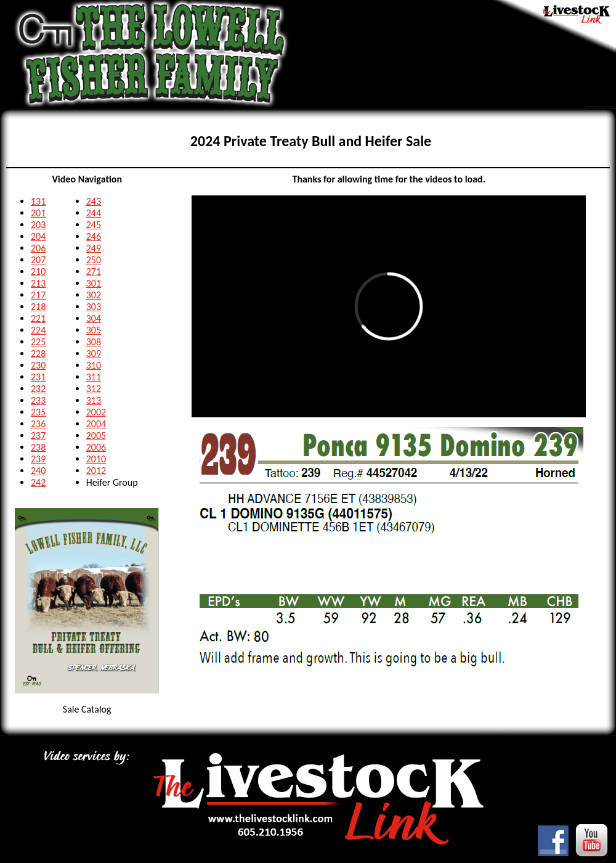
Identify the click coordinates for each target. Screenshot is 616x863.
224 (38, 330)
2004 (96, 424)
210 (38, 272)
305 (94, 330)
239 (38, 459)
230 (38, 365)
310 (94, 365)
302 (94, 295)
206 (38, 248)
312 (94, 389)
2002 (96, 412)
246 (94, 236)
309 (94, 354)
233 (38, 400)
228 (38, 354)
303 (94, 307)
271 (94, 272)
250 (94, 260)
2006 (96, 447)
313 (94, 400)
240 (38, 471)
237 (38, 436)
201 (38, 213)
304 (94, 318)
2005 (96, 436)
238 (38, 447)
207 (38, 260)
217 (38, 295)
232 (38, 389)
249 (94, 248)
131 (38, 201)
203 (38, 225)
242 (38, 482)
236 (38, 424)
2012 (96, 471)
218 (38, 307)
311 (94, 377)
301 (94, 283)
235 (38, 412)
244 (94, 213)
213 (38, 283)
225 (38, 342)
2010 (96, 459)
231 (38, 377)
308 (94, 342)
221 (38, 318)
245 (94, 225)
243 (94, 201)
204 (38, 236)
